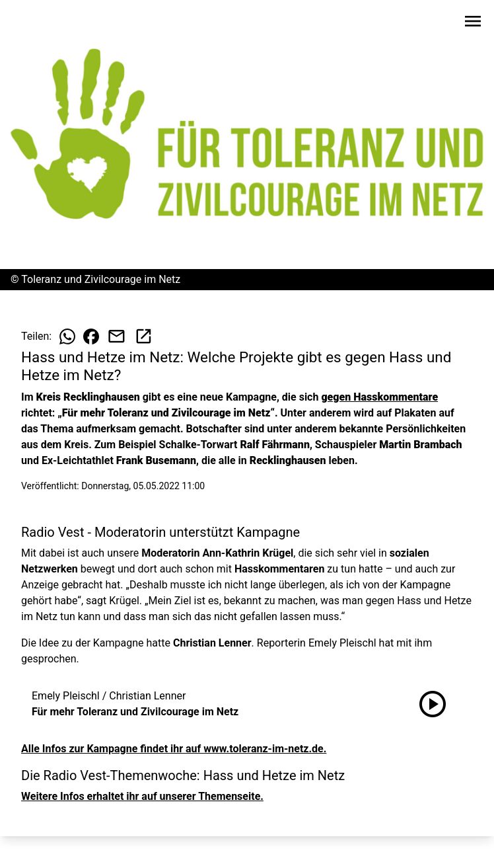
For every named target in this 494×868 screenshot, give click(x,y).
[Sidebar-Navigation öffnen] (473, 23)
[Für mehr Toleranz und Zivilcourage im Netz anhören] (433, 704)
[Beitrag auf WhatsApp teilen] (67, 336)
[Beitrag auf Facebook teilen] (91, 336)
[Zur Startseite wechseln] (42, 24)
